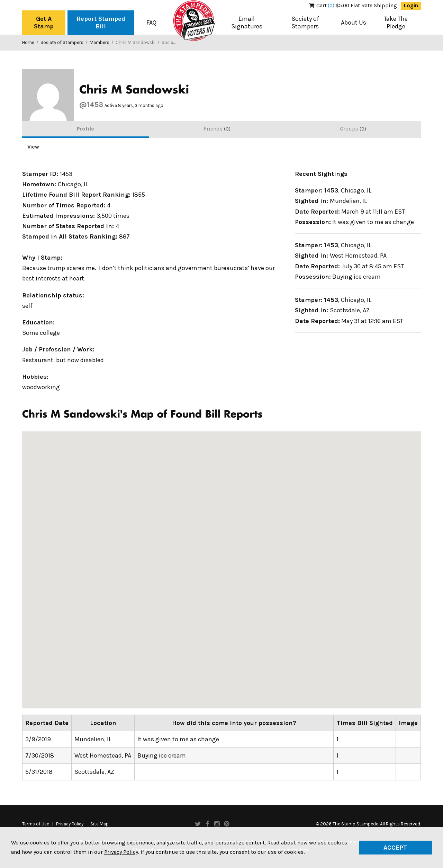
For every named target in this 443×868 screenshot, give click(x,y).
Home (28, 42)
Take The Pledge (396, 23)
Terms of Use (36, 824)
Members (100, 42)
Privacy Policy (70, 824)
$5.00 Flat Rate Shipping (353, 6)
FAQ (151, 23)
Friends (217, 129)
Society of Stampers (305, 23)
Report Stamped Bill (101, 23)
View (33, 147)
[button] (289, 562)
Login (411, 6)
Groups (353, 129)
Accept (395, 848)
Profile (85, 129)
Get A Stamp (44, 23)
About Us (354, 23)
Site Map (100, 824)
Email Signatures (247, 23)
